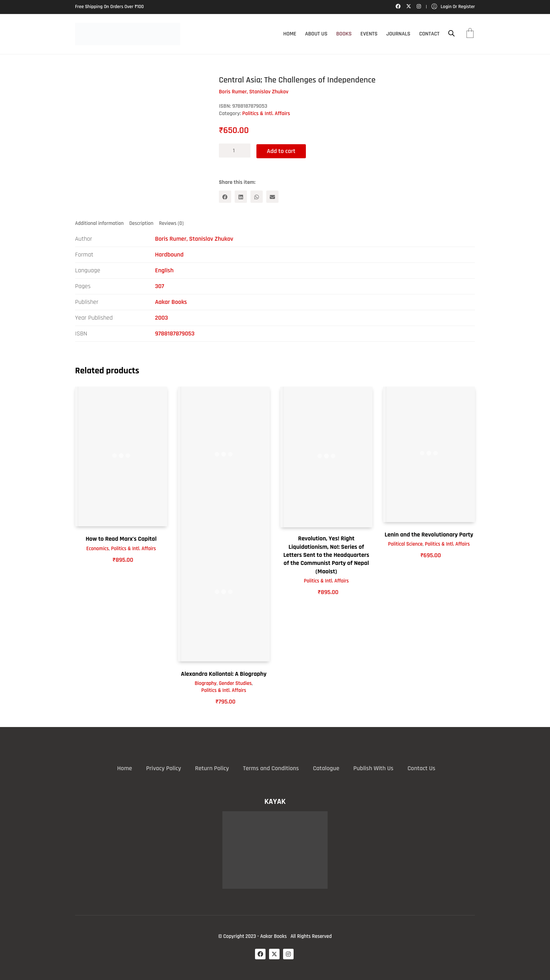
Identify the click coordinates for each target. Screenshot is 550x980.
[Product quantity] (235, 151)
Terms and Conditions (271, 768)
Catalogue (326, 768)
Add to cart (282, 150)
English (164, 270)
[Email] (272, 196)
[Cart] (470, 34)
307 (160, 286)
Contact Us (421, 768)
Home (125, 768)
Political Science (405, 544)
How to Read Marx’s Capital (121, 538)
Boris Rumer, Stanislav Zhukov (194, 239)
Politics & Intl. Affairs (266, 114)
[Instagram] (288, 954)
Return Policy (212, 768)
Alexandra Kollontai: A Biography (224, 674)
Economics (98, 548)
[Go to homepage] (128, 34)
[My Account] (453, 7)
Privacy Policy (163, 768)
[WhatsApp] (257, 196)
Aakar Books (171, 302)
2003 (162, 318)
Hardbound (169, 255)
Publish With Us (373, 768)
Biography (206, 683)
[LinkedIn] (241, 196)
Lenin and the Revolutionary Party (429, 534)
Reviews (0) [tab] (171, 223)
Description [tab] (142, 223)
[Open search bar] (451, 34)
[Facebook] (225, 196)
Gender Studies (235, 683)
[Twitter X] (274, 954)
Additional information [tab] (99, 223)
